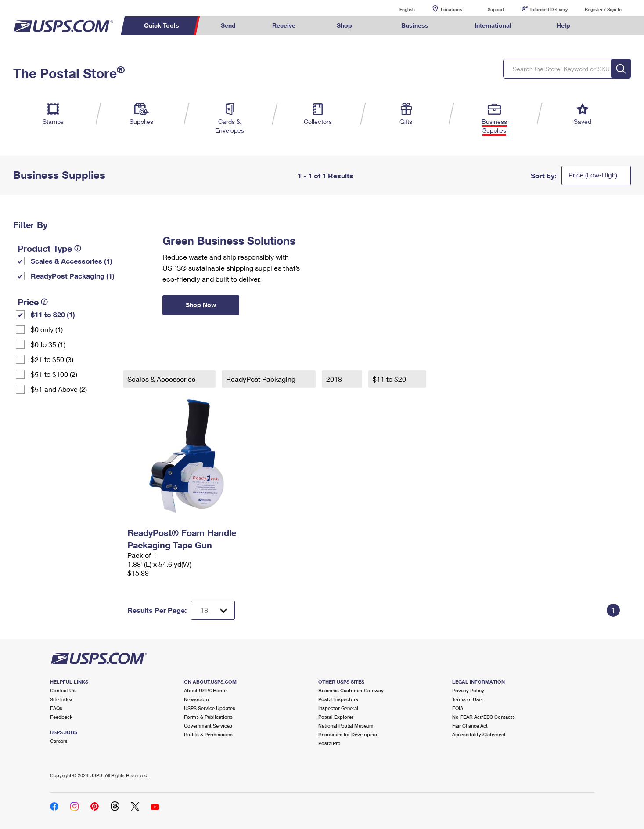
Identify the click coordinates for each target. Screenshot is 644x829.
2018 (335, 379)
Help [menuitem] (563, 25)
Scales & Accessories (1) (72, 261)
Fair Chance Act (470, 726)
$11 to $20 (390, 379)
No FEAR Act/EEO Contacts (484, 717)
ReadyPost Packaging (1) (73, 276)
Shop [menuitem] (344, 25)
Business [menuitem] (415, 25)
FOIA (458, 708)
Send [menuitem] (228, 25)
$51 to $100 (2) (54, 374)
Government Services (208, 726)
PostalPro (329, 743)
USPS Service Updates (210, 708)
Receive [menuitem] (284, 25)
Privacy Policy (468, 690)
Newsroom (196, 699)
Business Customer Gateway (351, 690)
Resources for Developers (348, 734)
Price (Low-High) (593, 175)
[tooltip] (78, 248)
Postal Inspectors (338, 699)
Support (496, 9)
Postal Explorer (336, 717)
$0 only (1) (47, 329)
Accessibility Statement (479, 734)
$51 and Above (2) (59, 389)
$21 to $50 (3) (52, 359)
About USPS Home (205, 690)
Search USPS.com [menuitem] (605, 26)
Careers (59, 741)
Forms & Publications (208, 717)
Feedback (61, 717)
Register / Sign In (603, 9)
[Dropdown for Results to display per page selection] (213, 610)
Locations (451, 9)
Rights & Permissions (208, 734)
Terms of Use (467, 699)
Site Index (61, 699)
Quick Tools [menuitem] (162, 25)
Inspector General (338, 708)
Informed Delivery (549, 9)
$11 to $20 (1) (53, 314)
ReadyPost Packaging (262, 379)
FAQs (56, 708)
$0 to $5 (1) (48, 344)
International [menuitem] (493, 25)
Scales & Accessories (162, 379)
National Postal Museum (346, 726)
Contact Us (63, 690)
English (398, 9)
